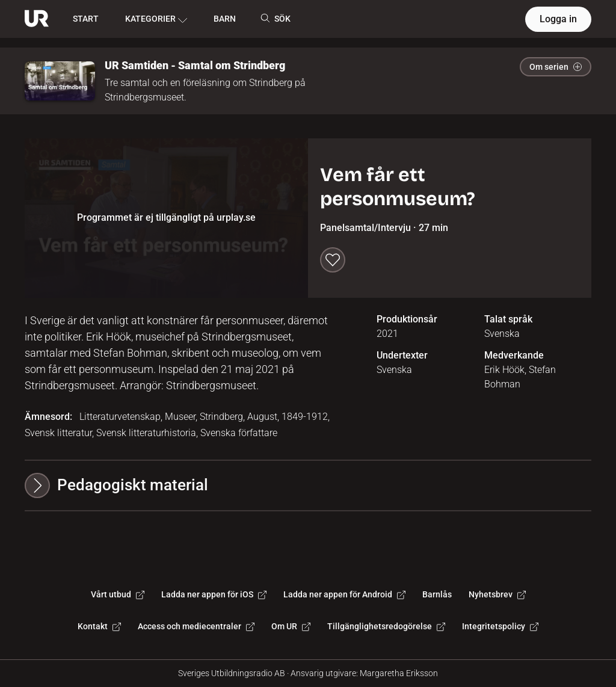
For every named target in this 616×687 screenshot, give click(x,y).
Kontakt (99, 626)
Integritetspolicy (500, 626)
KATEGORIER (156, 19)
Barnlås (437, 594)
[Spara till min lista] (333, 260)
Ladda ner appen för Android (344, 594)
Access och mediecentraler (196, 626)
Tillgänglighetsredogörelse (386, 626)
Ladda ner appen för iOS (214, 594)
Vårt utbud (118, 594)
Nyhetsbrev (497, 594)
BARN (225, 19)
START (86, 19)
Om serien (556, 67)
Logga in (558, 19)
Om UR (291, 626)
